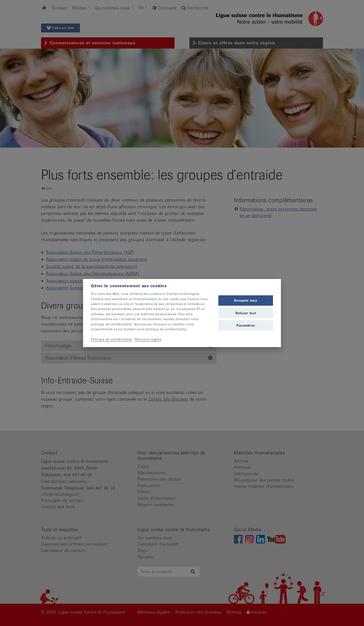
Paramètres (246, 325)
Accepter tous (246, 300)
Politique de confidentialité (112, 339)
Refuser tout (246, 313)
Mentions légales (148, 339)
